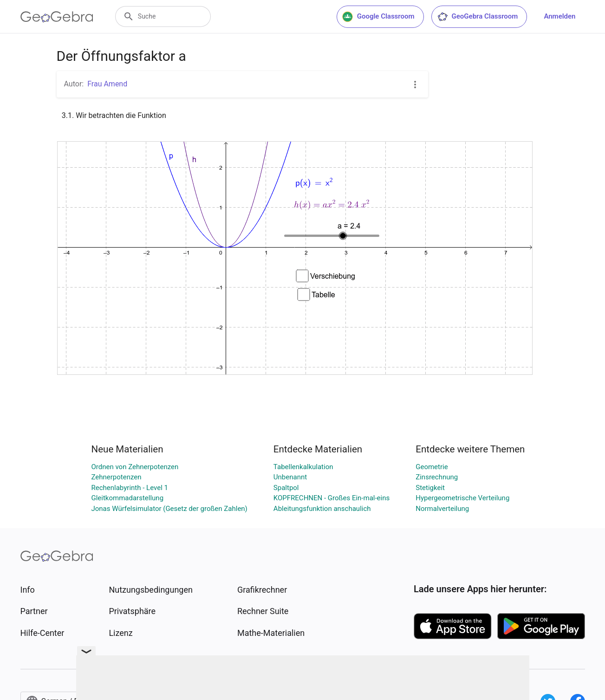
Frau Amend (107, 84)
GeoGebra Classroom (478, 17)
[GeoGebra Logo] (57, 17)
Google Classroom (378, 17)
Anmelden (559, 16)
